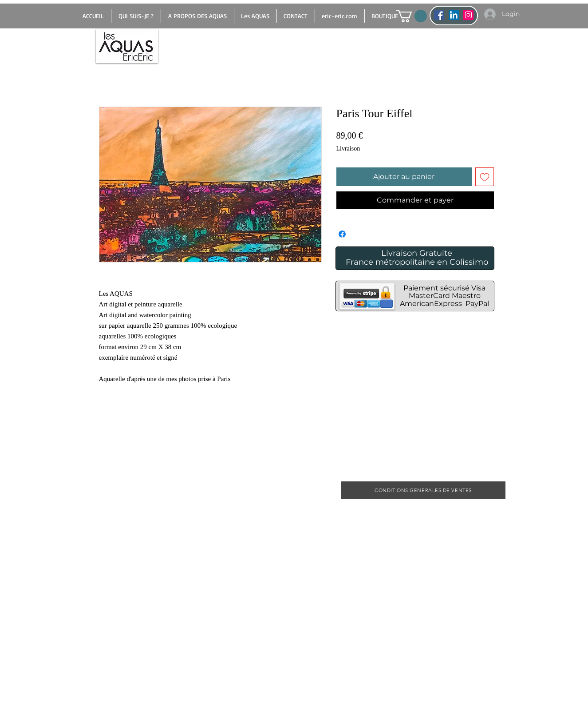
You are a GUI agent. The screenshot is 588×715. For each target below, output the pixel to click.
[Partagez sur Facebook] (342, 234)
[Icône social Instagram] (468, 15)
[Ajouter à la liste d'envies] (485, 177)
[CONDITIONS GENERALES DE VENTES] (423, 490)
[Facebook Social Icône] (439, 15)
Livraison (348, 149)
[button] (412, 16)
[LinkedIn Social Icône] (454, 15)
